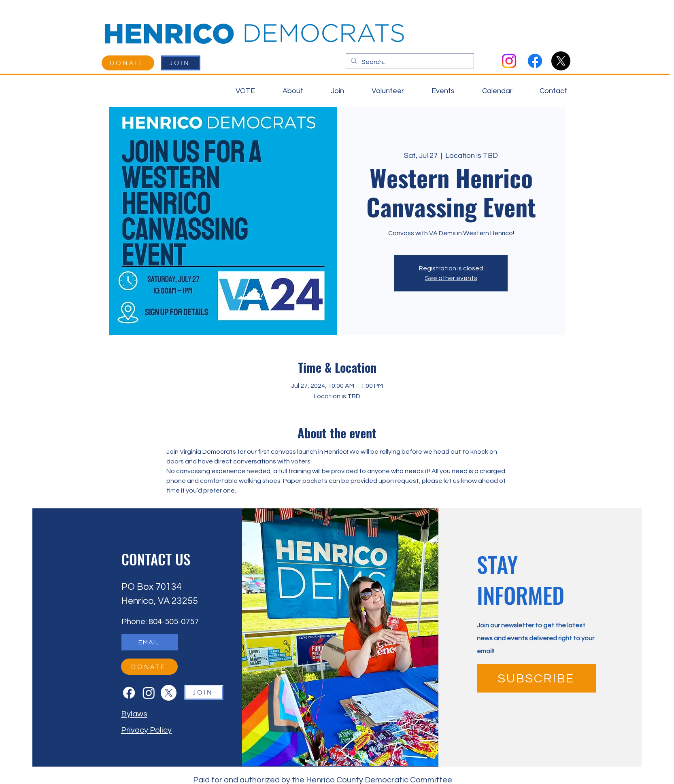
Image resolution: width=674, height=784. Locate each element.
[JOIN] (181, 63)
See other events (451, 278)
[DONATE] (128, 63)
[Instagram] (509, 61)
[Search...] (409, 62)
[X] (561, 61)
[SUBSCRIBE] (537, 678)
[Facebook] (535, 61)
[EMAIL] (150, 642)
